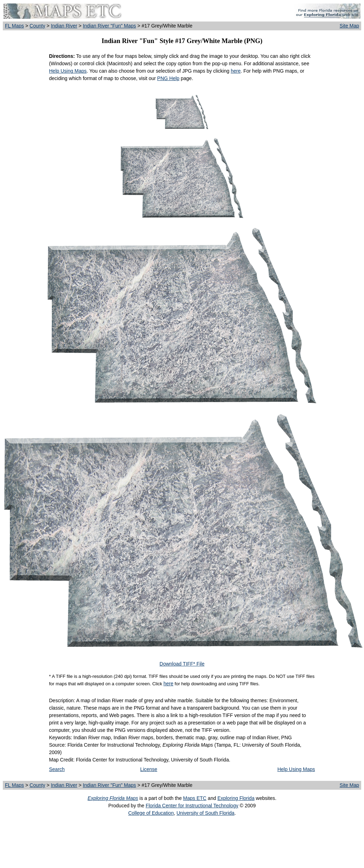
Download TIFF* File (182, 664)
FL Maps (14, 26)
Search (57, 769)
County (37, 26)
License (149, 769)
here (236, 71)
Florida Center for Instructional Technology (192, 806)
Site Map (349, 26)
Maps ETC (195, 798)
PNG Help (168, 78)
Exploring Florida (236, 798)
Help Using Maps (68, 71)
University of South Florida (205, 813)
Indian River (64, 26)
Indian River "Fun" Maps (110, 26)
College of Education (151, 813)
